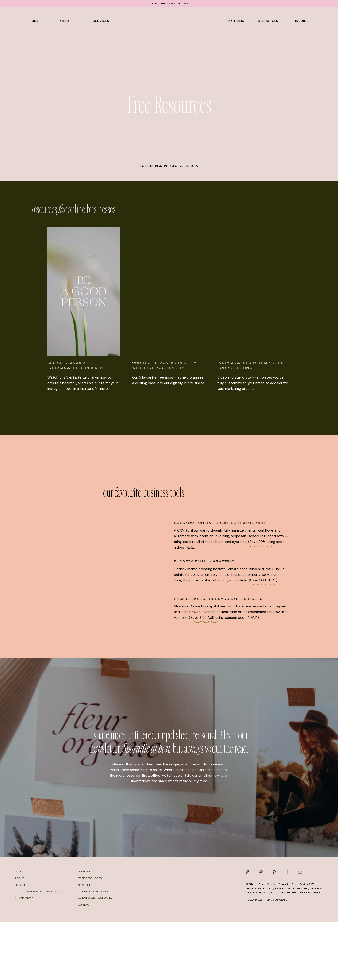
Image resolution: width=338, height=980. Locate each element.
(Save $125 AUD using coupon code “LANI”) (223, 618)
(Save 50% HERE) (263, 580)
